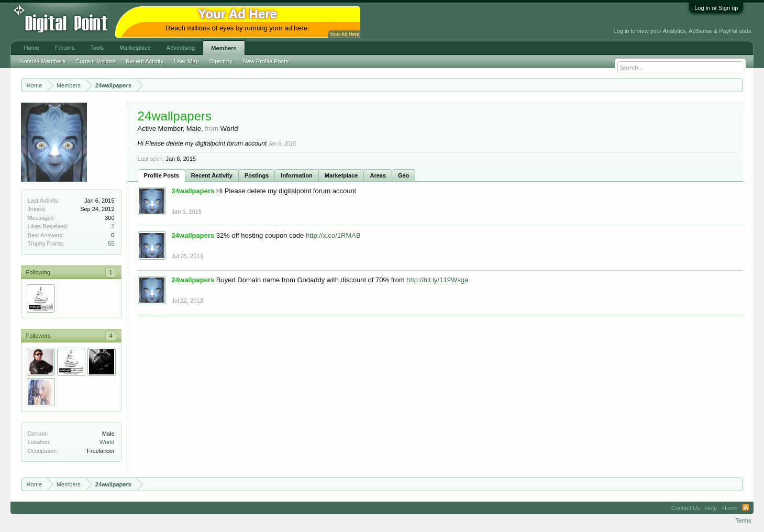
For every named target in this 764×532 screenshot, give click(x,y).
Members (224, 48)
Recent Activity (212, 175)
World (107, 442)
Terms (743, 520)
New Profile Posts (266, 61)
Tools (97, 48)
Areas (378, 175)
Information (297, 175)
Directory (221, 61)
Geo (403, 175)
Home (32, 48)
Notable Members (43, 61)
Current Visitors (95, 61)
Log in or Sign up (716, 8)
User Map (186, 61)
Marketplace (341, 175)
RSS (746, 508)
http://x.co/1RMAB (333, 235)
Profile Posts (162, 175)
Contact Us (685, 508)
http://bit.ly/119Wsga (437, 280)
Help (711, 508)
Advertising (181, 48)
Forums (65, 48)
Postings (257, 175)
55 (111, 243)
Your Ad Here (345, 34)
